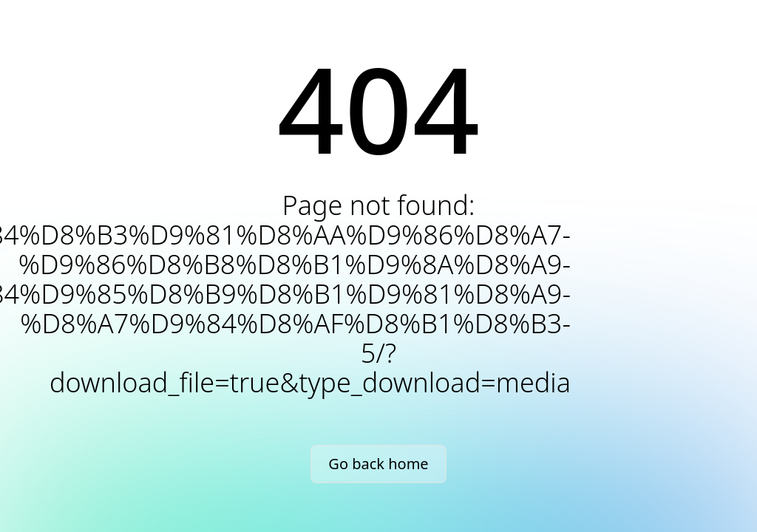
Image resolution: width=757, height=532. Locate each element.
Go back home (378, 464)
